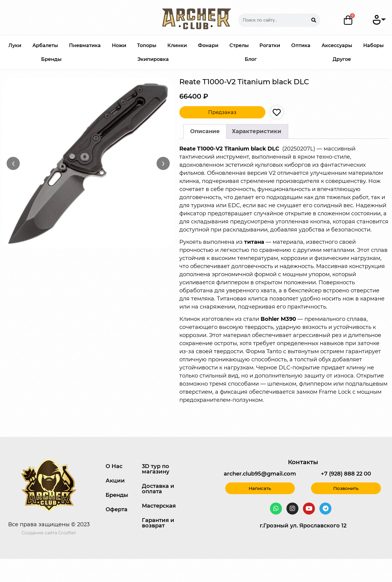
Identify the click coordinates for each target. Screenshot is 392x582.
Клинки (177, 45)
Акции (115, 481)
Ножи (119, 45)
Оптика (301, 45)
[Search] (314, 20)
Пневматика (85, 45)
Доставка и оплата (158, 489)
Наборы (373, 45)
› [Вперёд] (163, 163)
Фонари (208, 45)
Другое (342, 59)
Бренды (51, 59)
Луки (15, 45)
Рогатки (270, 45)
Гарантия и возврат (158, 523)
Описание (205, 131)
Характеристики (257, 131)
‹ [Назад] (13, 163)
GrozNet (67, 533)
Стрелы (239, 45)
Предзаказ (222, 112)
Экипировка (153, 59)
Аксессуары (337, 45)
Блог (251, 59)
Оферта (117, 509)
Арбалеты (45, 45)
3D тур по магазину (156, 469)
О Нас (114, 466)
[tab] (205, 131)
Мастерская (159, 506)
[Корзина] (348, 20)
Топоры (147, 45)
